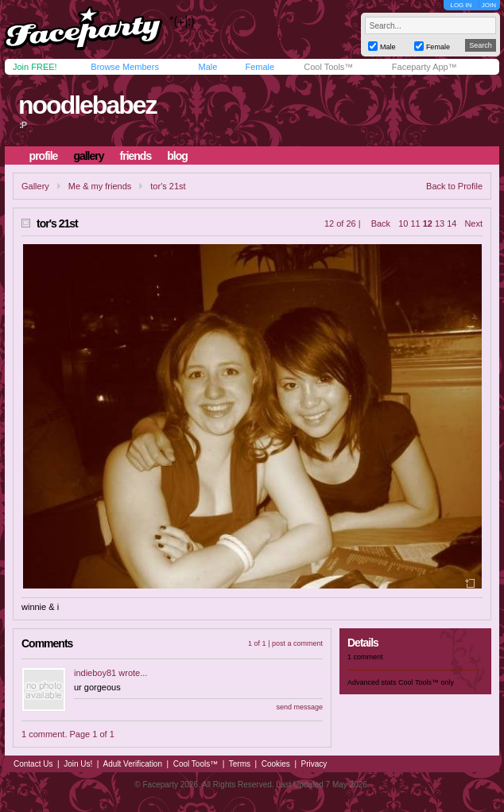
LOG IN (461, 5)
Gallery (35, 186)
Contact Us (33, 764)
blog (177, 156)
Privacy (314, 764)
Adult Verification (132, 764)
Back (381, 223)
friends (136, 156)
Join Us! (78, 764)
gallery (88, 156)
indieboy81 (95, 673)
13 (440, 223)
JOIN (489, 5)
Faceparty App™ (425, 67)
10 (403, 223)
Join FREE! (35, 67)
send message (299, 707)
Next (473, 223)
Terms (240, 764)
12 (428, 223)
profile (44, 156)
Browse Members (125, 67)
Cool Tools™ (328, 67)
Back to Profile (454, 186)
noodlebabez (87, 105)
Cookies (276, 764)
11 (415, 223)
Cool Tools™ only (426, 682)
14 (452, 223)
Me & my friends (100, 186)
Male (207, 67)
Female (260, 67)
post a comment (297, 643)
